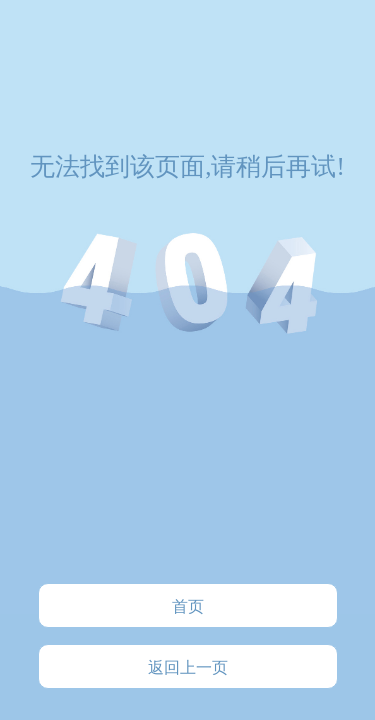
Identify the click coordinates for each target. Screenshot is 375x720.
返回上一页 (188, 667)
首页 (188, 606)
